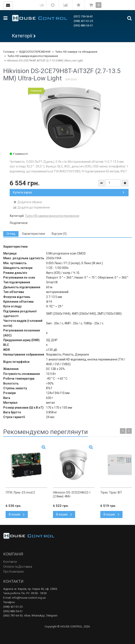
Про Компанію (14, 572)
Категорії (22, 36)
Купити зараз (69, 192)
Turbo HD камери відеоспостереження (33, 56)
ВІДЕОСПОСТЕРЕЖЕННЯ (35, 52)
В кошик (17, 514)
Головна (9, 52)
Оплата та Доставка (18, 567)
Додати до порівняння (31, 207)
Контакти (10, 562)
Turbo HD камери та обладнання (76, 52)
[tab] (11, 234)
